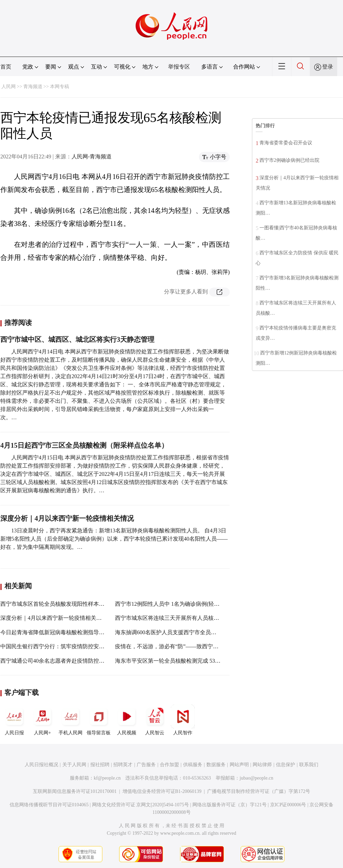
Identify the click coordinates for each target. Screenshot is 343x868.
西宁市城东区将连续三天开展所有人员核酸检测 (173, 618)
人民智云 (155, 720)
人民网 (9, 87)
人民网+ (42, 720)
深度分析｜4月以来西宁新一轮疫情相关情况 (67, 518)
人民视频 (127, 720)
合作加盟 (169, 765)
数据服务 (216, 765)
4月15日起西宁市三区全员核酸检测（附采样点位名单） (84, 445)
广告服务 (146, 765)
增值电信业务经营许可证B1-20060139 (162, 791)
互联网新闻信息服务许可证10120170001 (75, 791)
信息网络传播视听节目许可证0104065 (49, 805)
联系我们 (309, 765)
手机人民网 (71, 720)
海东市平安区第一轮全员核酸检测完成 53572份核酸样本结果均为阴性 (199, 661)
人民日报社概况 (41, 765)
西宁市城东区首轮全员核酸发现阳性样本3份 (54, 604)
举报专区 (179, 67)
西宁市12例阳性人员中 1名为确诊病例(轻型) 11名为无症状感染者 (193, 604)
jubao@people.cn (256, 778)
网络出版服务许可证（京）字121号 (230, 805)
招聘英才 (123, 765)
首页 (6, 67)
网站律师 (262, 765)
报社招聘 (100, 765)
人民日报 (14, 720)
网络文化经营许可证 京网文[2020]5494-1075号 (141, 805)
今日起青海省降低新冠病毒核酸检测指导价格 (55, 632)
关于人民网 (74, 765)
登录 (328, 67)
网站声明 (239, 765)
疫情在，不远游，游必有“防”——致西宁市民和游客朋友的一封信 (194, 646)
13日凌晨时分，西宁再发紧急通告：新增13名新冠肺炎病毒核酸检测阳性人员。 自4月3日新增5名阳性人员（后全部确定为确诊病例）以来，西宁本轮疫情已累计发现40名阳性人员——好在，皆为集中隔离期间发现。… (114, 539)
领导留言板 (99, 720)
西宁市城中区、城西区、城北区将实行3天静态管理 (77, 339)
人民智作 (183, 720)
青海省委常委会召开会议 (286, 143)
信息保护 (285, 765)
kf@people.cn (107, 778)
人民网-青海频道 (92, 156)
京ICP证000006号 (288, 805)
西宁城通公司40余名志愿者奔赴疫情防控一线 (55, 661)
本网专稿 (60, 87)
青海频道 (33, 87)
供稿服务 (193, 765)
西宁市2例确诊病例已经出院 (289, 160)
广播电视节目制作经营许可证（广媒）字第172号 (259, 791)
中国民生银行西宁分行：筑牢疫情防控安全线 (55, 646)
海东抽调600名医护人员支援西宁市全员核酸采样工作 (179, 632)
